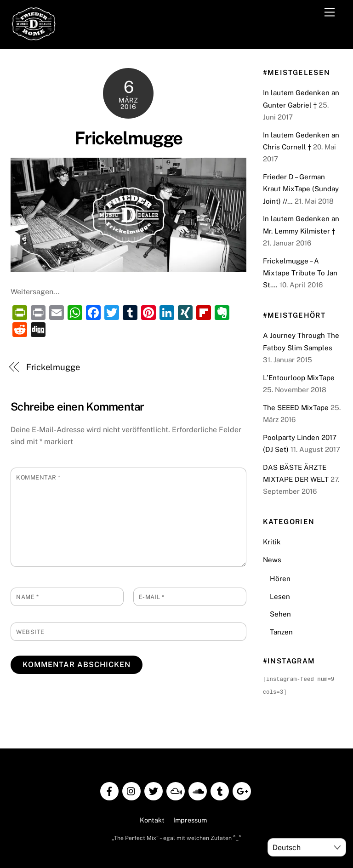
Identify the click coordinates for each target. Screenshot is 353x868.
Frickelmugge (128, 138)
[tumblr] (220, 789)
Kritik (272, 542)
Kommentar (38, 477)
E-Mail (152, 597)
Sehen (280, 614)
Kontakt (152, 819)
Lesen (280, 597)
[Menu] (330, 13)
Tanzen (281, 632)
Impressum (190, 819)
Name (27, 597)
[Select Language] (307, 847)
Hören (280, 579)
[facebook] (109, 789)
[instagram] (131, 789)
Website (30, 632)
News (272, 560)
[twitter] (154, 789)
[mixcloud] (176, 789)
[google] (242, 789)
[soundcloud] (198, 789)
